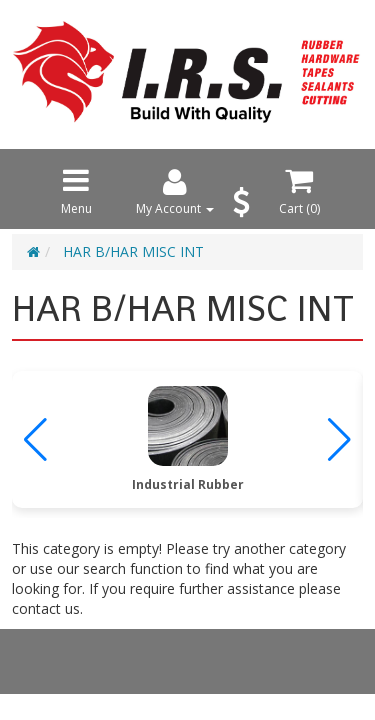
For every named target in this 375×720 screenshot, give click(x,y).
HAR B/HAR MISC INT (133, 251)
